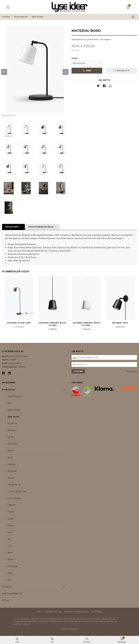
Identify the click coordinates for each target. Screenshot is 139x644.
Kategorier (7, 587)
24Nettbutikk (74, 629)
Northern (12, 430)
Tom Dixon (13, 444)
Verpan (11, 478)
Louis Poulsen (14, 396)
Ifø (9, 539)
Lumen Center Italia (17, 492)
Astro (10, 532)
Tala (9, 580)
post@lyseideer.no (15, 363)
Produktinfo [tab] (12, 227)
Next (66, 72)
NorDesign (13, 566)
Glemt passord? (132, 371)
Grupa (10, 519)
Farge (75, 58)
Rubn (10, 573)
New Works (13, 417)
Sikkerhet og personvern (77, 612)
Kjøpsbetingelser (53, 612)
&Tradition (12, 424)
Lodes (11, 526)
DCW (10, 458)
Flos (10, 403)
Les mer (106, 622)
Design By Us (14, 485)
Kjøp (87, 71)
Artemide (12, 471)
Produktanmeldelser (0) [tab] (41, 227)
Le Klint (11, 437)
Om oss (6, 600)
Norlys (11, 560)
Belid (10, 553)
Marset (11, 512)
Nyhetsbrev (97, 612)
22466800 (13, 360)
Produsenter (9, 390)
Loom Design (14, 498)
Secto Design (14, 410)
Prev (4, 72)
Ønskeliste (122, 71)
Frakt (39, 612)
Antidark (12, 464)
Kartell (11, 451)
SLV (9, 546)
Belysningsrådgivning (12, 594)
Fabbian (11, 505)
